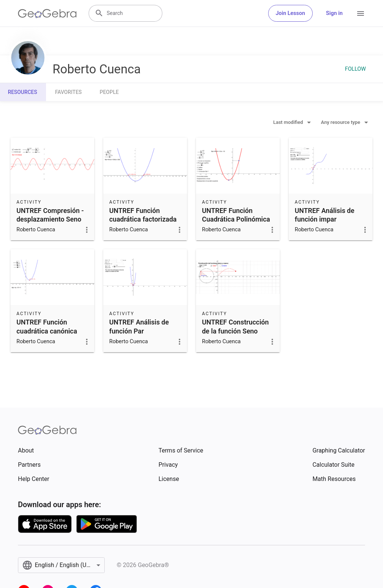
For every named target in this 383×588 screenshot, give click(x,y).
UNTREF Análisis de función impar (324, 215)
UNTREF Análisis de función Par (139, 326)
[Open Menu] (361, 13)
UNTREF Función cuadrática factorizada (143, 215)
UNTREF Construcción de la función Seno (235, 326)
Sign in (334, 13)
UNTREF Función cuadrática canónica (47, 326)
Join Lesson (290, 13)
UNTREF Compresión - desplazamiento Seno (50, 215)
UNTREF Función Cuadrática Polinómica (236, 215)
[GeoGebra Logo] (47, 13)
